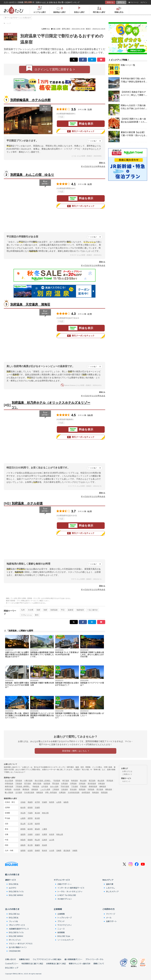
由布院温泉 (86, 792)
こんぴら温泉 (45, 789)
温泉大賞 (110, 884)
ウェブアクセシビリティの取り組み (47, 959)
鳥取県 (23, 840)
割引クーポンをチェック (81, 131)
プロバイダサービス (17, 925)
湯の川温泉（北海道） (43, 781)
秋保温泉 (74, 781)
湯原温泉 (82, 789)
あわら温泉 (54, 786)
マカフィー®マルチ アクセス (21, 944)
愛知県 (37, 829)
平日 (63, 610)
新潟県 (37, 818)
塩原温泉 (47, 783)
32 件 (90, 184)
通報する (102, 163)
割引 (37, 615)
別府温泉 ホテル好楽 (27, 503)
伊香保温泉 (9, 783)
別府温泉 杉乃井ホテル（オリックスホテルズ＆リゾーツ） (51, 405)
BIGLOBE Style (64, 936)
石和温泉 (82, 783)
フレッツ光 (13, 921)
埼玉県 (23, 813)
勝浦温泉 (26, 789)
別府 (38, 610)
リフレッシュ (26, 615)
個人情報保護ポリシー (73, 959)
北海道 (23, 802)
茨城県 (37, 808)
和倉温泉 (36, 786)
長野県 (30, 818)
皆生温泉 (73, 789)
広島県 (44, 840)
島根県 (30, 840)
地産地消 (80, 610)
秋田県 (52, 802)
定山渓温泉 (9, 781)
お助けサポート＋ (65, 884)
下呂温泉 (74, 786)
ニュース (61, 929)
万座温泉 (19, 783)
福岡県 (23, 851)
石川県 (30, 824)
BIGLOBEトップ (12, 968)
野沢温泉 (56, 783)
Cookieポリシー (12, 963)
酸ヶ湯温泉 (9, 792)
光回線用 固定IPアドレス (19, 929)
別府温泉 (54, 610)
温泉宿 (71, 610)
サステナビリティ (65, 925)
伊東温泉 (101, 783)
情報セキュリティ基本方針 (80, 963)
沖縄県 (75, 851)
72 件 (90, 109)
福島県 (66, 802)
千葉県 (30, 813)
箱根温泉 (40, 792)
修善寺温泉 (9, 786)
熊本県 (44, 851)
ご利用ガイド (127, 774)
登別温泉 (19, 781)
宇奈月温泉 (65, 786)
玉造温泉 (64, 789)
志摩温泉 (62, 792)
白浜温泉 (17, 789)
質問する (121, 2)
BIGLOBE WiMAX (16, 895)
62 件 (90, 511)
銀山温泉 (101, 781)
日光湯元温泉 (29, 792)
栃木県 (23, 808)
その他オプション (65, 899)
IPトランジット (15, 940)
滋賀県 (23, 834)
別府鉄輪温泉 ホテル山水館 (30, 100)
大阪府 (37, 834)
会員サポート (111, 921)
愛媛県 (37, 845)
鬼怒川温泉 (37, 783)
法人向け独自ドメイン (18, 947)
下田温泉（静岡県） (23, 786)
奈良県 (52, 834)
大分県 (31, 610)
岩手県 (37, 802)
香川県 (30, 845)
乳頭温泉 (57, 781)
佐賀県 (30, 851)
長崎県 (37, 851)
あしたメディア (112, 891)
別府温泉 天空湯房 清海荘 (30, 304)
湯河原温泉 (92, 783)
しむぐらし (111, 888)
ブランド (61, 921)
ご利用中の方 (109, 909)
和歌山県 (60, 834)
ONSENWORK (15, 951)
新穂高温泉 (93, 786)
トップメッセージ (65, 918)
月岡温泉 (73, 783)
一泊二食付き (92, 610)
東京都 (37, 813)
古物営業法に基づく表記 (56, 963)
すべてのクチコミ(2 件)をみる (93, 396)
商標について (99, 963)
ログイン (144, 2)
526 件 (90, 415)
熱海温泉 (95, 792)
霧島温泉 (109, 789)
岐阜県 (30, 829)
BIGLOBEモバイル (16, 891)
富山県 (23, 824)
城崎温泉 (103, 786)
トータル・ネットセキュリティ (70, 891)
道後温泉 (35, 789)
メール (109, 918)
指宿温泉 (104, 792)
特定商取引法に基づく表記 (32, 963)
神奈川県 (45, 813)
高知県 (44, 845)
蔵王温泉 (92, 781)
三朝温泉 (56, 789)
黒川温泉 (100, 789)
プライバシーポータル (94, 959)
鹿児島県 (67, 851)
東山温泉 (83, 781)
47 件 (90, 314)
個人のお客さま (12, 874)
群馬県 (30, 808)
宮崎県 (59, 851)
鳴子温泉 (66, 781)
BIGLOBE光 (14, 884)
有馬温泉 (8, 789)
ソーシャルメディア (66, 940)
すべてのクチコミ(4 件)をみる (93, 166)
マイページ (134, 2)
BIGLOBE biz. (14, 914)
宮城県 (44, 802)
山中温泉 (45, 786)
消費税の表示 (24, 959)
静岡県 (23, 829)
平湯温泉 (83, 786)
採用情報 (61, 932)
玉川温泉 (19, 792)
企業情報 (58, 909)
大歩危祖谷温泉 (74, 792)
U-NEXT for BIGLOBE (67, 895)
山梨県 (23, 818)
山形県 (59, 802)
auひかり (13, 888)
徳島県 (23, 845)
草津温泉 (110, 781)
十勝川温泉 (28, 781)
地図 (61, 117)
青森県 (30, 802)
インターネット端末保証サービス (71, 888)
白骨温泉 (64, 783)
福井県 (37, 824)
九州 (23, 610)
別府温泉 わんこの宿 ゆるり (32, 175)
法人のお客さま (12, 909)
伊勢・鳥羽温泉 (51, 792)
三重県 (44, 829)
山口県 (52, 840)
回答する (110, 2)
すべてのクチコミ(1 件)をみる (93, 496)
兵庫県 (44, 834)
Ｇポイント (126, 781)
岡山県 (37, 840)
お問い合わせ (10, 959)
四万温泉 (28, 783)
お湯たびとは (127, 771)
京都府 (30, 834)
